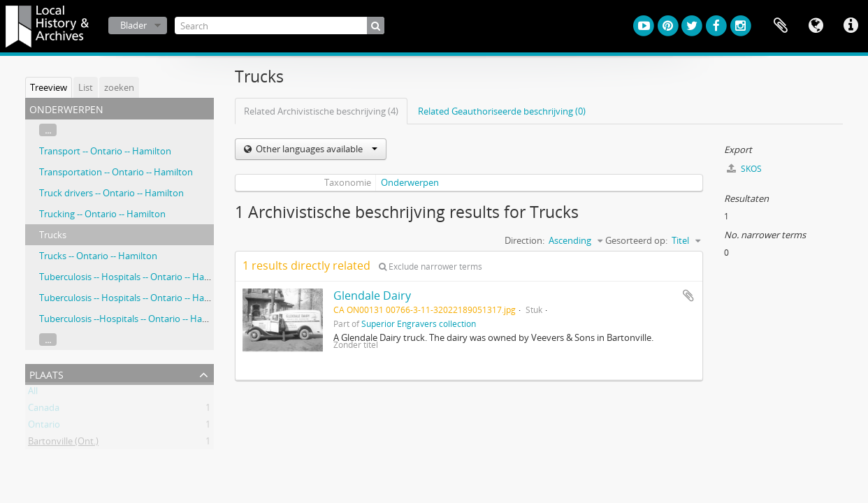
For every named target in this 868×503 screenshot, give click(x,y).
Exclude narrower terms (431, 267)
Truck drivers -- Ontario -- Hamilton (111, 193)
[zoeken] (376, 25)
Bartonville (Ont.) (63, 444)
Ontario (44, 427)
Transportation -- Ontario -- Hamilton (116, 172)
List (86, 87)
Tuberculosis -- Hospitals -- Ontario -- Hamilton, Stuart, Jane (161, 298)
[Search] (280, 25)
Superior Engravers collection (419, 323)
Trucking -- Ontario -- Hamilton (102, 214)
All (33, 393)
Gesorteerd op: (636, 240)
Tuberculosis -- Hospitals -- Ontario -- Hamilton (135, 277)
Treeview (49, 87)
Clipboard (781, 26)
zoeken (119, 87)
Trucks (53, 235)
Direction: (525, 240)
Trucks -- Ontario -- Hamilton (98, 256)
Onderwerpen (410, 182)
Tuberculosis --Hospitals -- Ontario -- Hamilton (134, 319)
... (48, 130)
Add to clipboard (688, 296)
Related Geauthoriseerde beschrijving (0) (502, 111)
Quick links (851, 26)
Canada (44, 410)
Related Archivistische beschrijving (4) (321, 111)
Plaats (46, 373)
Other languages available (316, 149)
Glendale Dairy (372, 296)
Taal (816, 26)
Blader (133, 25)
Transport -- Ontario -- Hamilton (105, 151)
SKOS (744, 169)
